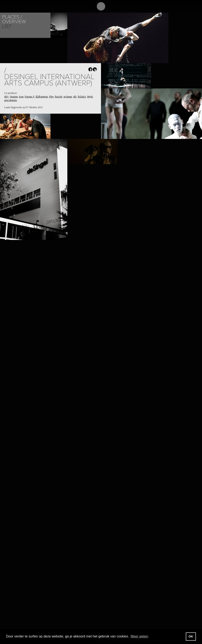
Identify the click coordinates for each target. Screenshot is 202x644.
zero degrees (11, 100)
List (7, 26)
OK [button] (191, 636)
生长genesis (42, 97)
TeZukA (82, 97)
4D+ (6, 97)
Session (14, 97)
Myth (90, 97)
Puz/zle (59, 97)
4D (75, 97)
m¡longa (68, 97)
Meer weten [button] (140, 636)
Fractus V (29, 97)
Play (51, 97)
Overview (14, 22)
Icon (21, 97)
